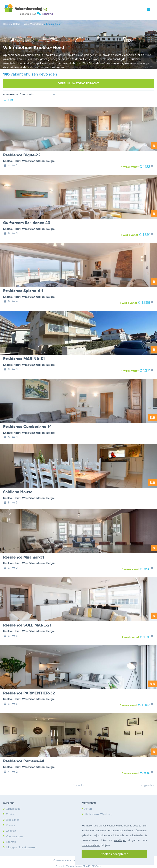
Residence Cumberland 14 (27, 427)
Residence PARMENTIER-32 (29, 693)
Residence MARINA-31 (24, 359)
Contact (11, 814)
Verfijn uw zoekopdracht (79, 83)
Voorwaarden (14, 836)
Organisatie (13, 809)
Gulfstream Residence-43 (27, 223)
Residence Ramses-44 (24, 761)
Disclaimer (13, 820)
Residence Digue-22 (22, 155)
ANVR (88, 809)
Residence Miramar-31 (24, 557)
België (51, 161)
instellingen (120, 840)
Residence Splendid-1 (23, 291)
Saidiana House (18, 492)
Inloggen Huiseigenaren (21, 847)
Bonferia (61, 866)
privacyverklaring (91, 845)
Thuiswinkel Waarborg (98, 814)
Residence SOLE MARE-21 (27, 625)
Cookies (11, 831)
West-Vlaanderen (33, 161)
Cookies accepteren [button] (114, 854)
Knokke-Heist (12, 161)
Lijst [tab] (8, 100)
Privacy (10, 825)
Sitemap (11, 842)
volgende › (147, 785)
